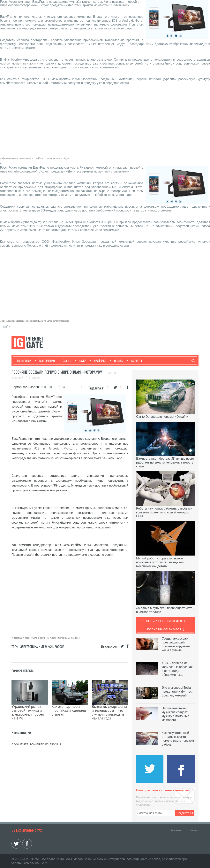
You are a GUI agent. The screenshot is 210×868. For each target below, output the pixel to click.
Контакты (176, 830)
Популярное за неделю (165, 621)
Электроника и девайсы (37, 647)
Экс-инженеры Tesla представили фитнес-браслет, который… (177, 691)
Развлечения (45, 361)
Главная (34, 378)
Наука (81, 361)
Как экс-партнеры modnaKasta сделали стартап (69, 711)
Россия (60, 647)
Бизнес (65, 361)
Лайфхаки (98, 361)
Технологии (24, 361)
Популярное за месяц (165, 629)
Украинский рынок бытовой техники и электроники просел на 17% (28, 712)
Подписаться (185, 813)
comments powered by (36, 744)
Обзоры (117, 361)
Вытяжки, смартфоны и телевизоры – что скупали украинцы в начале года (109, 712)
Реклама (194, 830)
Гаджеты (135, 361)
